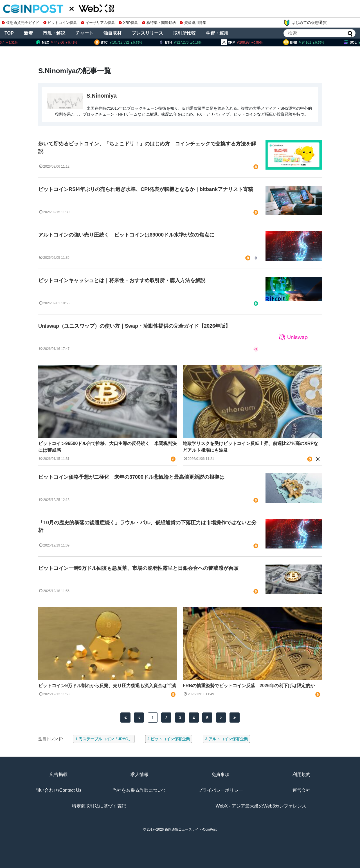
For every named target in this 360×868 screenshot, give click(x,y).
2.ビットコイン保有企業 (169, 739)
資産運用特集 (193, 23)
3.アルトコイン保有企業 (226, 739)
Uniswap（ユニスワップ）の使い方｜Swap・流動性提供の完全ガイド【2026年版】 (134, 326)
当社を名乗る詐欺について (139, 790)
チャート (84, 33)
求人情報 (139, 774)
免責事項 (220, 774)
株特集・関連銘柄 (159, 23)
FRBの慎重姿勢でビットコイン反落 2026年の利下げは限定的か (249, 686)
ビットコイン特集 (60, 23)
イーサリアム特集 (98, 23)
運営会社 (301, 790)
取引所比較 (184, 33)
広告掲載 (58, 774)
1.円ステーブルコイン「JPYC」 (103, 739)
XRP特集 (128, 23)
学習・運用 (217, 33)
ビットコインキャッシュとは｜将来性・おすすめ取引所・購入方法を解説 (122, 280)
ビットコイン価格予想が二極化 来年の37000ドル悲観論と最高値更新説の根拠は (131, 477)
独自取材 (112, 33)
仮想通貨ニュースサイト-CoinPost (191, 829)
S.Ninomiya (102, 96)
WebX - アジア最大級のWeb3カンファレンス (261, 806)
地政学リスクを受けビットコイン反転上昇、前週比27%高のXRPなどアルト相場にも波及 (250, 447)
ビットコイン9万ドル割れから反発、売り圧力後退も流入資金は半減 (107, 686)
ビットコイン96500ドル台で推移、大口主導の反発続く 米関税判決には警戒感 (108, 447)
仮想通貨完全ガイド (20, 23)
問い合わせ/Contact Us (58, 790)
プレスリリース (147, 33)
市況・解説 (54, 33)
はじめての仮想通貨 (305, 23)
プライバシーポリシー (220, 790)
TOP (9, 33)
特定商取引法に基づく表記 (99, 806)
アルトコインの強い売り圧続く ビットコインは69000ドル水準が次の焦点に (126, 235)
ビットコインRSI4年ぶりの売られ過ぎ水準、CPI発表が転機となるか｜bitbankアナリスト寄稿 (146, 189)
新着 (28, 33)
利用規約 (301, 774)
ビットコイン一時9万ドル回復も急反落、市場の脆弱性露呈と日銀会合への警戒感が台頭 (138, 568)
